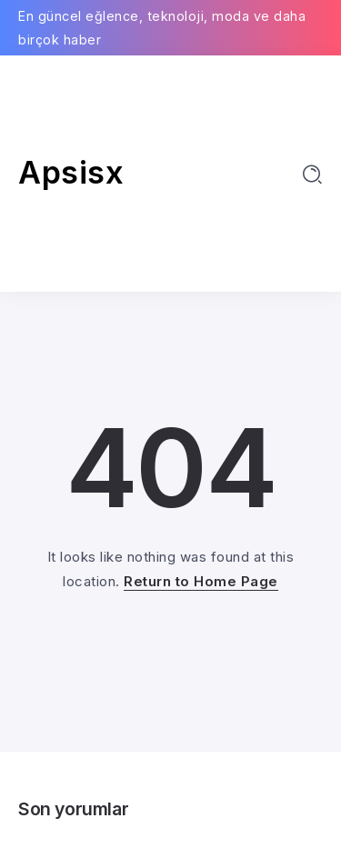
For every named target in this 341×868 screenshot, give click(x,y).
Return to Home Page (201, 581)
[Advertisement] (170, 174)
